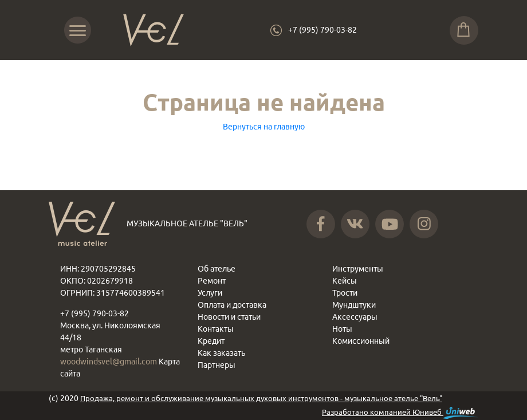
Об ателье (217, 269)
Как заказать (221, 353)
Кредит (211, 341)
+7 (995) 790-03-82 (323, 30)
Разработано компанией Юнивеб (400, 413)
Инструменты (358, 269)
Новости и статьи (229, 317)
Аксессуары (355, 317)
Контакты (216, 329)
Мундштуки (354, 305)
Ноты (342, 329)
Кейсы (345, 281)
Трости (345, 293)
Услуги (210, 293)
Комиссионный (361, 341)
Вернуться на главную (264, 127)
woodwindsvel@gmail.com (109, 362)
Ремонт (212, 281)
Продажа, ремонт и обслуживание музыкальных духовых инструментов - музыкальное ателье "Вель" (261, 398)
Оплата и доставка (232, 305)
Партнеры (217, 365)
